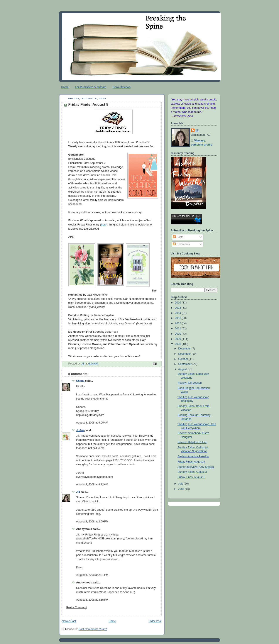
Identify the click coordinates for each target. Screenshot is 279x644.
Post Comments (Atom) (93, 629)
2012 (178, 323)
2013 (178, 318)
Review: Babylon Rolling (192, 442)
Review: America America (193, 456)
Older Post (155, 621)
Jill (78, 492)
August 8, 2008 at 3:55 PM (92, 600)
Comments (181, 244)
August (183, 369)
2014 (178, 313)
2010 (178, 334)
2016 (178, 303)
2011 (178, 329)
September (185, 364)
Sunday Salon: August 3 (192, 472)
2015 (178, 308)
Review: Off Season (190, 383)
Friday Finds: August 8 (191, 462)
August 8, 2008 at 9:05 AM (92, 423)
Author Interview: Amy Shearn (196, 467)
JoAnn (80, 430)
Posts (178, 237)
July (181, 484)
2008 (178, 344)
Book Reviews (122, 87)
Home (65, 87)
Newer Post (69, 621)
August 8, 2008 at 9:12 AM (92, 485)
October (183, 359)
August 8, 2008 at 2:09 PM (92, 522)
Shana (80, 381)
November (185, 354)
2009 (178, 339)
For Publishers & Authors (91, 87)
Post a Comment (77, 607)
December (185, 349)
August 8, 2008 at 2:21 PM (92, 575)
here (104, 225)
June (182, 489)
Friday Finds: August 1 (191, 477)
